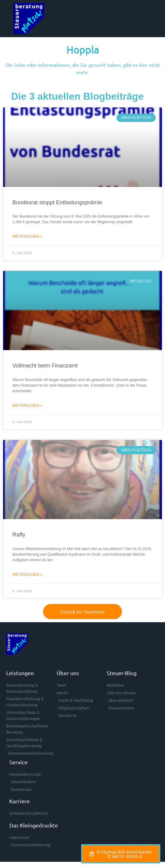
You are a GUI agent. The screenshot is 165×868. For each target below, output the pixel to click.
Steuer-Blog (122, 673)
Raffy (19, 535)
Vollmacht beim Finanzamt (45, 366)
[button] (111, 17)
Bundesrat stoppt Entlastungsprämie (57, 202)
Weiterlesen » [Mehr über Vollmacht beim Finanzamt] (27, 406)
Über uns (68, 673)
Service (18, 762)
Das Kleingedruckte (34, 825)
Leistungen (20, 673)
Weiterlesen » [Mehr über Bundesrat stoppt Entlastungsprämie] (27, 237)
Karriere (20, 801)
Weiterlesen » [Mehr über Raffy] (27, 575)
